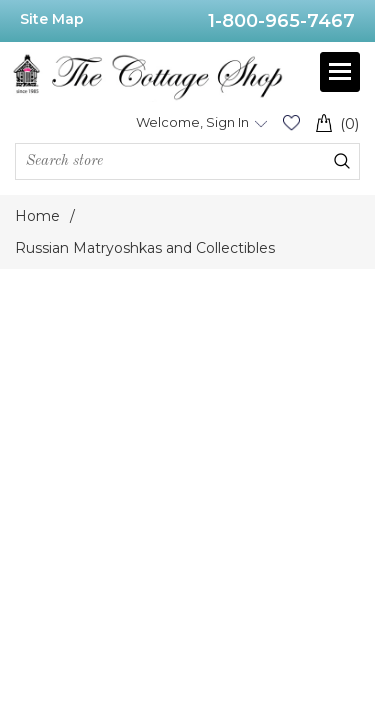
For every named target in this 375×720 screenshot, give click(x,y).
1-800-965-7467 (281, 21)
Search (342, 161)
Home (37, 216)
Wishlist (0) (291, 122)
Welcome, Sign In (192, 122)
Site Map (52, 19)
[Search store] (187, 161)
